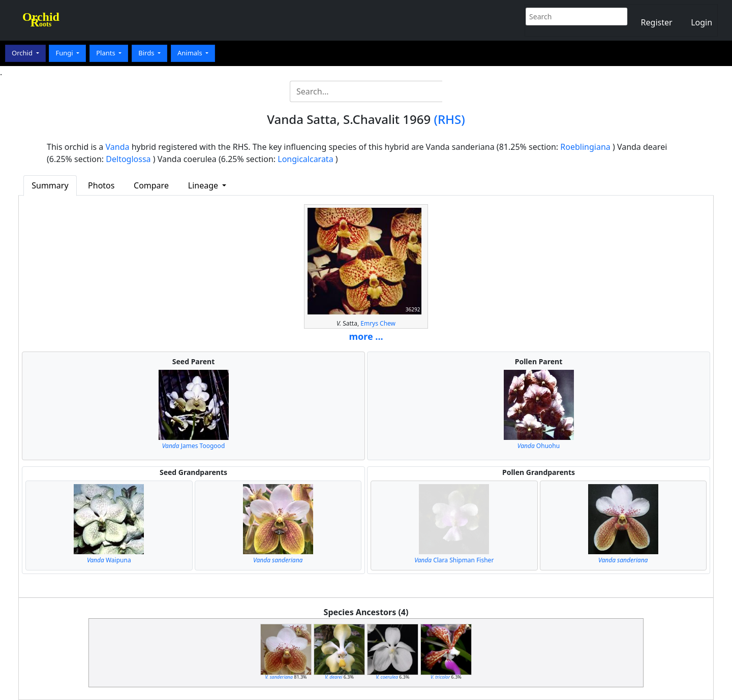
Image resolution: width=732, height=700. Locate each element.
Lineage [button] (204, 185)
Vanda (118, 147)
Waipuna (109, 560)
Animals (191, 53)
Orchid (23, 53)
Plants (106, 53)
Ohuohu (539, 446)
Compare (151, 185)
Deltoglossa (128, 159)
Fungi (65, 53)
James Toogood (194, 446)
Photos (101, 185)
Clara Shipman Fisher (454, 560)
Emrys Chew (378, 323)
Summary (50, 185)
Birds (147, 53)
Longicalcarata (305, 159)
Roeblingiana (585, 147)
